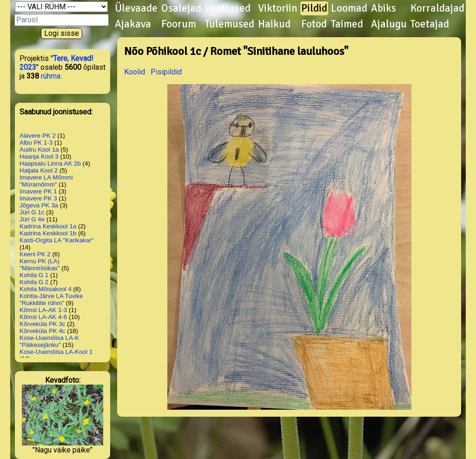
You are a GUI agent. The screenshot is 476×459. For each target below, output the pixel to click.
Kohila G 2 (34, 282)
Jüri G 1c (32, 212)
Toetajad (430, 24)
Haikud (274, 24)
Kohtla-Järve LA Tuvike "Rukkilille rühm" (51, 299)
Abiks (383, 8)
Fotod (314, 24)
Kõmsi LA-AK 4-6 (43, 317)
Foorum (179, 24)
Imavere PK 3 (38, 198)
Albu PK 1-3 (36, 143)
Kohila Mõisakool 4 (46, 289)
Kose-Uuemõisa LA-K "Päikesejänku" (49, 341)
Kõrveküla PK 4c (43, 331)
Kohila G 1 (34, 275)
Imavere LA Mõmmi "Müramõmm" (46, 181)
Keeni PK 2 (35, 254)
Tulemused (230, 24)
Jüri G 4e (32, 219)
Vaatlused (228, 8)
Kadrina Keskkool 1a (48, 226)
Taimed (347, 24)
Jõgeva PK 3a (39, 205)
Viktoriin (278, 8)
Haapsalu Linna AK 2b (50, 163)
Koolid (135, 72)
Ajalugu (389, 24)
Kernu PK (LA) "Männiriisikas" (40, 265)
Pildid (314, 8)
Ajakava (133, 24)
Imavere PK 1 (38, 191)
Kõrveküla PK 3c (43, 324)
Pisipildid (166, 72)
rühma (51, 76)
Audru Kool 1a (39, 150)
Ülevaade (136, 8)
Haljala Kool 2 (39, 170)
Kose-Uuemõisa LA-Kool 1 (56, 352)
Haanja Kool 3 (39, 156)
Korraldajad (437, 8)
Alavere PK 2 (38, 136)
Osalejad (181, 8)
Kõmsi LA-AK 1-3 (43, 310)
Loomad (349, 8)
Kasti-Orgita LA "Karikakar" (56, 240)
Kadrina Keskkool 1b (48, 233)
